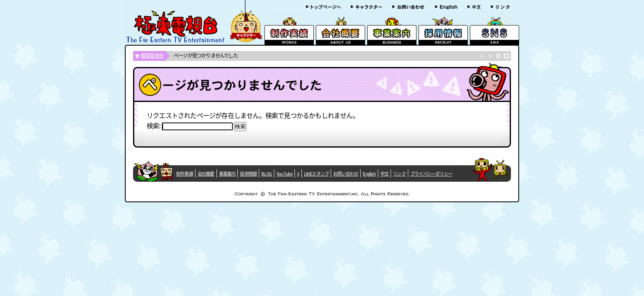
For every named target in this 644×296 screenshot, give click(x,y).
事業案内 (227, 174)
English (369, 174)
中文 (384, 174)
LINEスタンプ (316, 174)
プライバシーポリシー (431, 174)
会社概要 (206, 174)
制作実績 (185, 174)
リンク (399, 174)
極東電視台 (152, 55)
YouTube (284, 174)
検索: (154, 125)
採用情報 (248, 174)
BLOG (267, 174)
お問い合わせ (346, 174)
